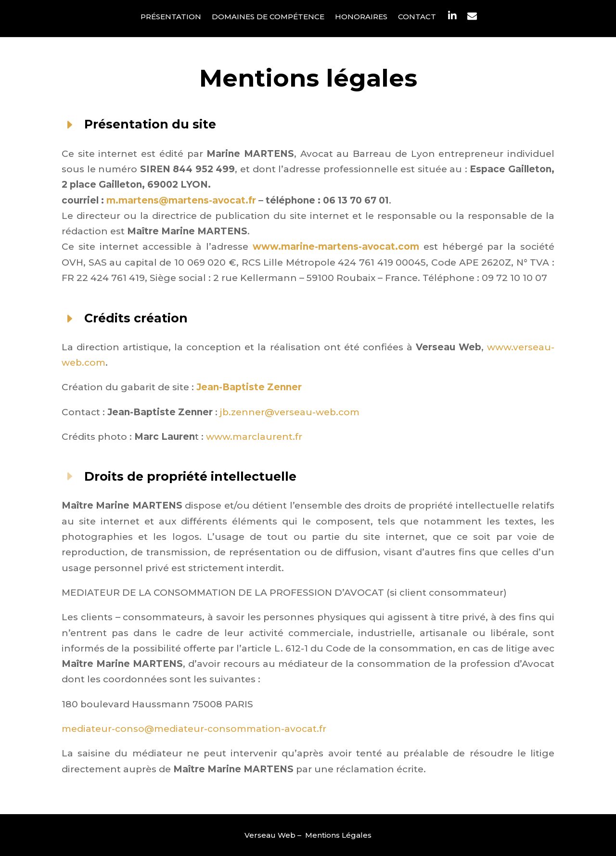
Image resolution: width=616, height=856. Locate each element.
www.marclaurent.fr (254, 437)
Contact (417, 17)
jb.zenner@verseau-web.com (290, 412)
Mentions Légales (338, 835)
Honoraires (361, 17)
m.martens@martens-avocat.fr (180, 200)
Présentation (171, 17)
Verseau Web (270, 835)
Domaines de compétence (268, 17)
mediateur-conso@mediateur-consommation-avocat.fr (194, 729)
